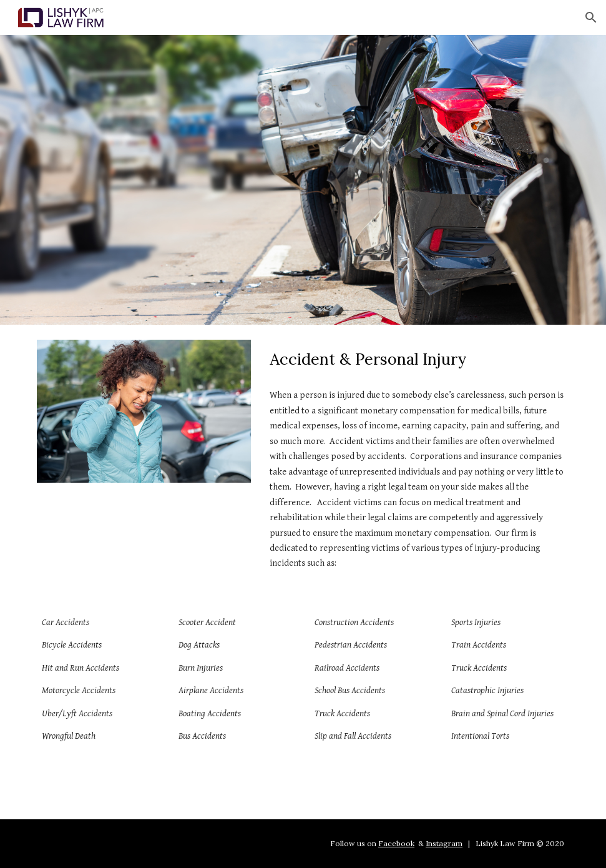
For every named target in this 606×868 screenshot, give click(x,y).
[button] (591, 17)
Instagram (444, 843)
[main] (417, 359)
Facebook (396, 843)
